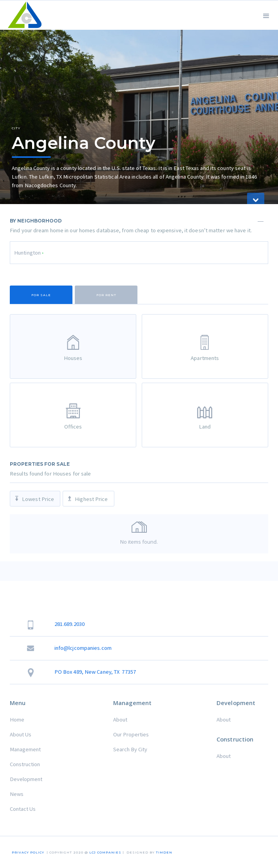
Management (25, 749)
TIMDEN (164, 852)
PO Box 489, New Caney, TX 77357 (95, 672)
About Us (21, 734)
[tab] (41, 295)
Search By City (130, 749)
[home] (23, 15)
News (17, 794)
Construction (25, 764)
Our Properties (131, 734)
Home (17, 720)
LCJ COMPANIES (105, 852)
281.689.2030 (69, 624)
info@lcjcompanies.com (83, 648)
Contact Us (23, 809)
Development (26, 779)
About (120, 720)
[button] (266, 15)
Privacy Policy (28, 852)
